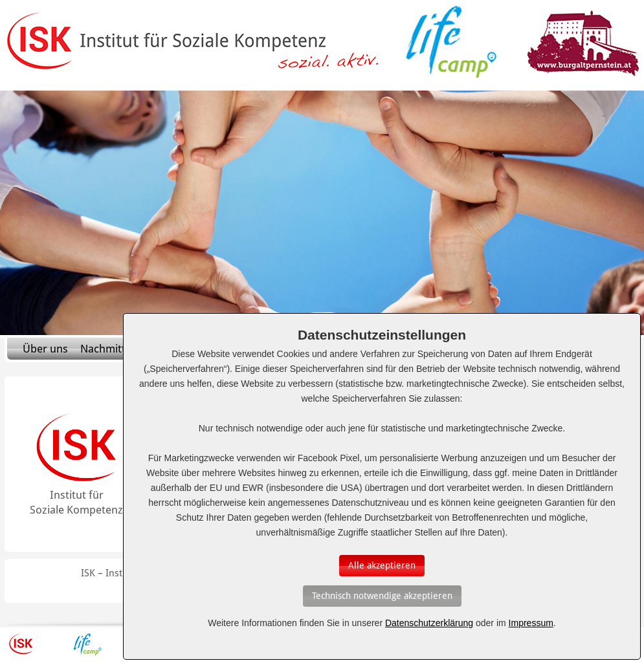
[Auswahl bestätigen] (382, 566)
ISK (21, 644)
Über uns (45, 349)
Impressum (531, 623)
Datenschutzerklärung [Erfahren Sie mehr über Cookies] (429, 623)
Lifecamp (87, 644)
